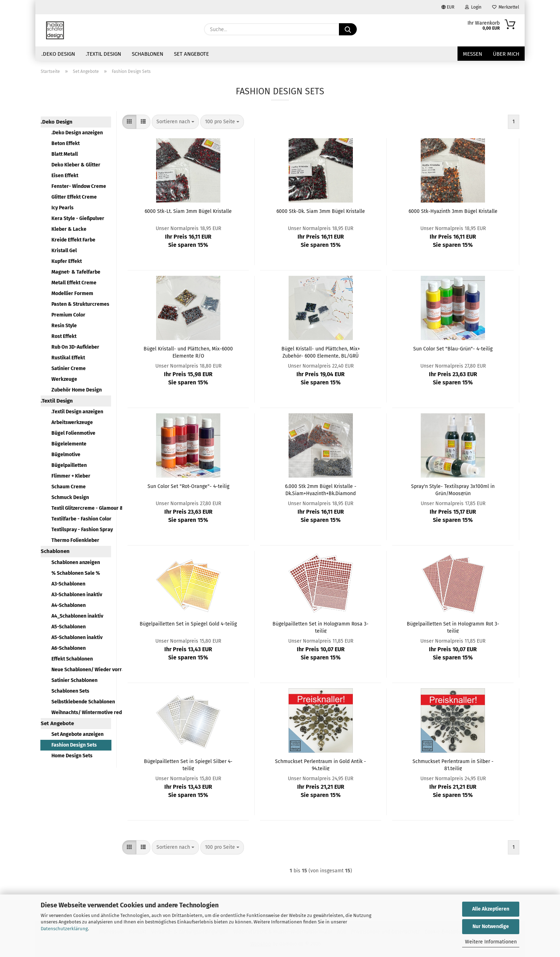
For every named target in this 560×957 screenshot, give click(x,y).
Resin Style (64, 326)
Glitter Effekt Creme (74, 197)
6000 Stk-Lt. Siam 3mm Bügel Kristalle (188, 211)
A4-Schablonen (69, 605)
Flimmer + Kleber (71, 476)
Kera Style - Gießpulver (78, 218)
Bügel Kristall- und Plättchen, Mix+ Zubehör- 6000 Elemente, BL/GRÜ (321, 352)
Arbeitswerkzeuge (72, 422)
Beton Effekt (66, 143)
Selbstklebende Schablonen (81, 702)
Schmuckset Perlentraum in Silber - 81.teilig (453, 764)
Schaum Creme (69, 487)
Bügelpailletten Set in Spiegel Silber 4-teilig (188, 764)
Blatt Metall (65, 154)
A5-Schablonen (69, 627)
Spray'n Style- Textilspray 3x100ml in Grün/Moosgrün (453, 489)
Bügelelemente (69, 444)
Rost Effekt (64, 336)
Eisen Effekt (65, 176)
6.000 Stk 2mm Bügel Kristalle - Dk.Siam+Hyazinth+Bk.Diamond (321, 489)
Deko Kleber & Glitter (76, 165)
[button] (129, 122)
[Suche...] (348, 29)
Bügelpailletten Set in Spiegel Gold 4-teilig (188, 624)
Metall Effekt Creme (74, 283)
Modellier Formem (72, 293)
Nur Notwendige (491, 926)
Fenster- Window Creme (79, 186)
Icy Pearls (62, 208)
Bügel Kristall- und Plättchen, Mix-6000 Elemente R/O (188, 352)
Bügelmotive (66, 455)
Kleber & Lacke (69, 229)
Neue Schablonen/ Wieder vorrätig (81, 670)
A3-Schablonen (68, 584)
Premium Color (68, 315)
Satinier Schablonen (74, 680)
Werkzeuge (64, 379)
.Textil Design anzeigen (77, 412)
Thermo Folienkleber (75, 540)
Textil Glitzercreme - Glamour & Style (81, 508)
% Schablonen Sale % (76, 573)
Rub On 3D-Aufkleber (75, 347)
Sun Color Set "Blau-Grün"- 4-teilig (453, 349)
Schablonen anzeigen (76, 562)
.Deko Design (58, 54)
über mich (506, 54)
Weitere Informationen (491, 942)
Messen (472, 54)
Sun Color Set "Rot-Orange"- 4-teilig (188, 486)
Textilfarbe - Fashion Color (81, 519)
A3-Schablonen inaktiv (77, 595)
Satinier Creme (69, 368)
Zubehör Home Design (77, 390)
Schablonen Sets (70, 691)
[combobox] (175, 122)
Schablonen (147, 54)
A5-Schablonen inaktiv (77, 637)
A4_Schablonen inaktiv (77, 616)
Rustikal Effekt (68, 358)
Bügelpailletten (69, 465)
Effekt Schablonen (72, 659)
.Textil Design (103, 54)
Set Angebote (191, 54)
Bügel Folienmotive (73, 433)
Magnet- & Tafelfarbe (76, 272)
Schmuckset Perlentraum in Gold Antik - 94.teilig (321, 764)
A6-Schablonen (69, 648)
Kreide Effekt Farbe (73, 240)
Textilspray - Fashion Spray (81, 530)
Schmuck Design (70, 497)
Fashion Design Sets (74, 745)
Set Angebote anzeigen (77, 734)
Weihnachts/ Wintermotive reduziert (81, 712)
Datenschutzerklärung (64, 929)
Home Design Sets (72, 756)
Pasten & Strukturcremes (80, 304)
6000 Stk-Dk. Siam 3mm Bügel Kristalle (321, 211)
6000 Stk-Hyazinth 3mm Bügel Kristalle (453, 211)
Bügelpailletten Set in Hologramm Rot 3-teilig (453, 627)
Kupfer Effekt (67, 261)
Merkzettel (506, 7)
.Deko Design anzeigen (77, 133)
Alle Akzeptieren (491, 909)
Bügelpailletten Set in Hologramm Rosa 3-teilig (321, 627)
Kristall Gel (64, 251)
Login (473, 7)
